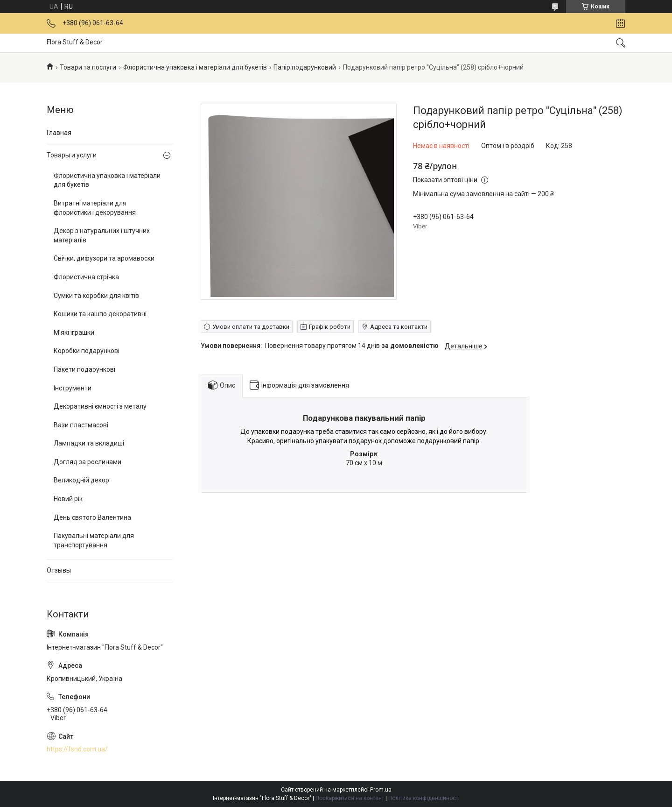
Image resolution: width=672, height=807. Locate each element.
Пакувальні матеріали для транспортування (94, 540)
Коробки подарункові (87, 351)
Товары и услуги (72, 155)
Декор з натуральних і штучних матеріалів (102, 235)
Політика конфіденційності (424, 798)
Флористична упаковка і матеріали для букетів (195, 67)
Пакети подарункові (84, 369)
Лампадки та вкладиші (89, 443)
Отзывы (59, 570)
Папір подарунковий (305, 67)
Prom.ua (381, 790)
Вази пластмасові (81, 425)
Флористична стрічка (86, 277)
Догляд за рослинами (87, 462)
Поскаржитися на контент (350, 798)
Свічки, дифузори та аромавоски (104, 258)
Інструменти (73, 388)
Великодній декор (81, 480)
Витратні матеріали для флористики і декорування (95, 208)
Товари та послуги (88, 67)
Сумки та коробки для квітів (96, 296)
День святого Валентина (92, 517)
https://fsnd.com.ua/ (77, 749)
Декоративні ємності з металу (100, 406)
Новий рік (68, 499)
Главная (59, 133)
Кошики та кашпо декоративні (100, 314)
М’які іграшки (74, 333)
